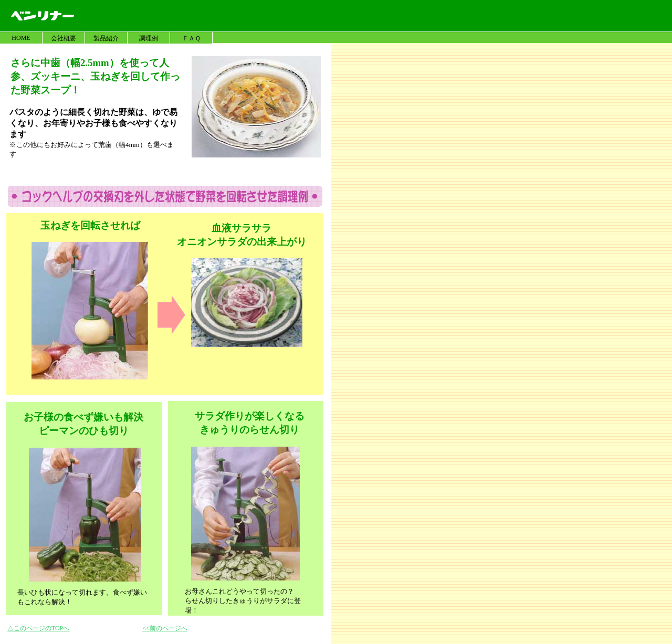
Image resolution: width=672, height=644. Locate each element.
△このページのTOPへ (38, 628)
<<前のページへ (165, 628)
